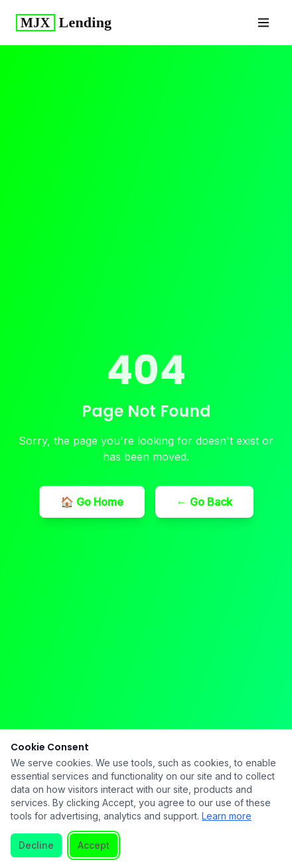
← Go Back (204, 502)
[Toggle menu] (263, 23)
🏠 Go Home (92, 502)
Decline (36, 845)
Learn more (227, 816)
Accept (94, 845)
